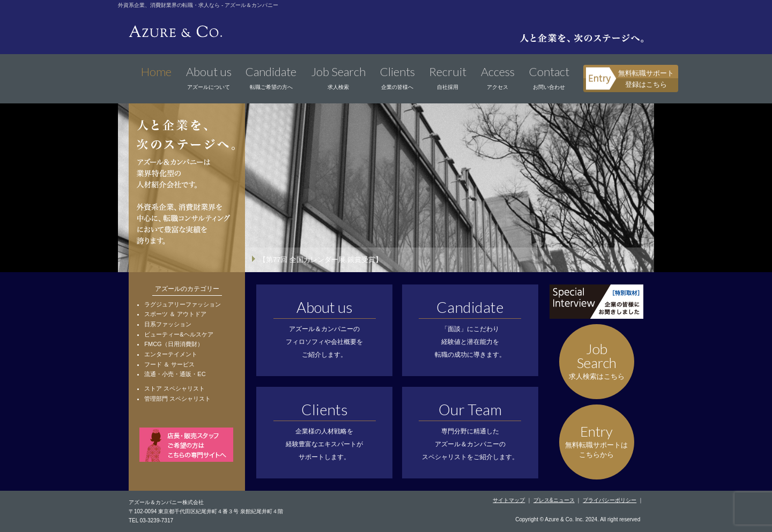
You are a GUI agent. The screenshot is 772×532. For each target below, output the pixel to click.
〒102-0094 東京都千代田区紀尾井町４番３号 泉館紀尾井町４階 (206, 511)
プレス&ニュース (554, 500)
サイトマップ (509, 500)
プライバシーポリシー (610, 500)
